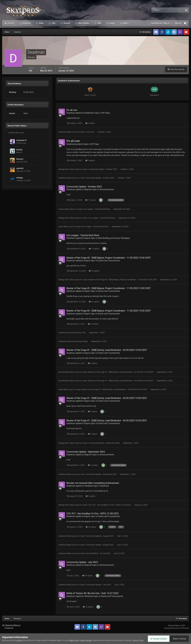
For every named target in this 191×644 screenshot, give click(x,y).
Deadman (71, 113)
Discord (66, 23)
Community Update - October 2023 (103, 169)
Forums (11, 23)
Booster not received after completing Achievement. (93, 483)
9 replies (93, 363)
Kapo (61, 226)
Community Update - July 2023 (82, 562)
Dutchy (19, 150)
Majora (88, 189)
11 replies (91, 200)
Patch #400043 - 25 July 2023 (98, 553)
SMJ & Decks (83, 23)
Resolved (105, 486)
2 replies (90, 123)
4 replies (90, 496)
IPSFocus (17, 625)
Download (26, 23)
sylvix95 (20, 168)
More (125, 23)
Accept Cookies (157, 637)
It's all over (72, 110)
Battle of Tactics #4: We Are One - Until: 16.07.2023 (92, 593)
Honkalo (88, 486)
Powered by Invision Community (177, 628)
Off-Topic (106, 113)
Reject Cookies (179, 637)
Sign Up (178, 23)
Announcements (107, 189)
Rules (41, 23)
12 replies (94, 249)
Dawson (20, 159)
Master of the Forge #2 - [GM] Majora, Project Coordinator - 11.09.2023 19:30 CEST (109, 258)
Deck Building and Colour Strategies (114, 238)
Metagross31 (64, 169)
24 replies (91, 527)
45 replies (87, 576)
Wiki (99, 23)
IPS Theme (6, 625)
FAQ (53, 23)
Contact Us (9, 628)
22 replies (94, 271)
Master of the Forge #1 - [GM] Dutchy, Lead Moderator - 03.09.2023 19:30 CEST (107, 350)
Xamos (61, 209)
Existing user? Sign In (161, 23)
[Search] (159, 10)
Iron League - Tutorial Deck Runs (97, 209)
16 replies (88, 607)
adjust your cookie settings (81, 637)
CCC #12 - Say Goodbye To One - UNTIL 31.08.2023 (110, 505)
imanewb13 (21, 140)
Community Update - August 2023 (100, 536)
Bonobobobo (64, 372)
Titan (83, 333)
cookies (19, 637)
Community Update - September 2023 (104, 443)
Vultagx (20, 178)
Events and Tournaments (109, 261)
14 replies (93, 465)
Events (112, 23)
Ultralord (88, 596)
